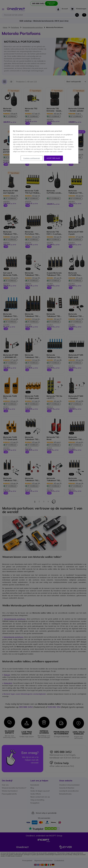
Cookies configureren (32, 158)
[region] (44, 144)
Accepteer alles (53, 158)
